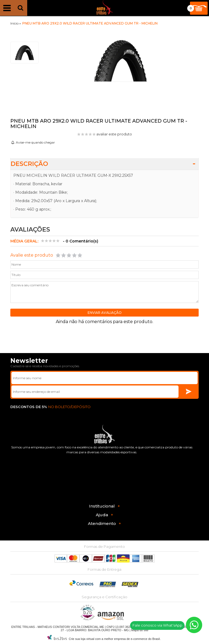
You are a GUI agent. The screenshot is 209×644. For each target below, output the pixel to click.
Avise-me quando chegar (35, 142)
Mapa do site (140, 630)
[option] (24, 53)
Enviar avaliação (105, 313)
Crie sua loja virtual (82, 639)
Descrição (29, 164)
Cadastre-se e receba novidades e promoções (45, 366)
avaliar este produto (114, 134)
